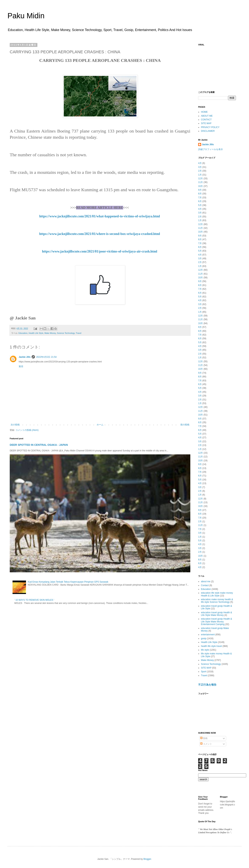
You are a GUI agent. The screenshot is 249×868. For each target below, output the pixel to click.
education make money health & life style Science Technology (217, 601)
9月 (200, 190)
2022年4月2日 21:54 (46, 357)
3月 (200, 167)
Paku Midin (26, 16)
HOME (204, 112)
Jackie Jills (25, 357)
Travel (79, 333)
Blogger (147, 859)
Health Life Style (36, 333)
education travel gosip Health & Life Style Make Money (216, 614)
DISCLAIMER (208, 131)
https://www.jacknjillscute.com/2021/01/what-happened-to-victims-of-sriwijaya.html (100, 216)
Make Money (50, 333)
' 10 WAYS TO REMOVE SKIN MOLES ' (34, 600)
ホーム (100, 425)
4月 (200, 163)
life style (205, 650)
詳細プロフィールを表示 (210, 149)
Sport (204, 672)
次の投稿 (15, 425)
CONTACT (206, 120)
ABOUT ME (207, 116)
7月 (200, 198)
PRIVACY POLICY (210, 127)
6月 (200, 201)
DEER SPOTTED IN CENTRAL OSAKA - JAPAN (39, 445)
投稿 (204, 738)
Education (23, 333)
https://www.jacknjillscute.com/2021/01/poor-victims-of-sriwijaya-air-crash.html (100, 251)
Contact (205, 585)
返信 (21, 366)
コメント (206, 744)
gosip (204, 638)
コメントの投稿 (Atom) (27, 430)
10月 (200, 186)
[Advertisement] (217, 67)
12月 (200, 178)
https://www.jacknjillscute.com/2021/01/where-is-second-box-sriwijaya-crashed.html (100, 234)
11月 (200, 182)
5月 (200, 205)
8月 (200, 194)
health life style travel (211, 646)
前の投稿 (185, 425)
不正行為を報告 (207, 685)
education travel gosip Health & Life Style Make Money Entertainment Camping (216, 622)
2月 (200, 171)
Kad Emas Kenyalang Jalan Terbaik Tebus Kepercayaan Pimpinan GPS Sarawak (68, 582)
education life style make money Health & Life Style (217, 594)
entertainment (208, 635)
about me (206, 581)
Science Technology (66, 333)
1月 (200, 175)
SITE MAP (206, 123)
